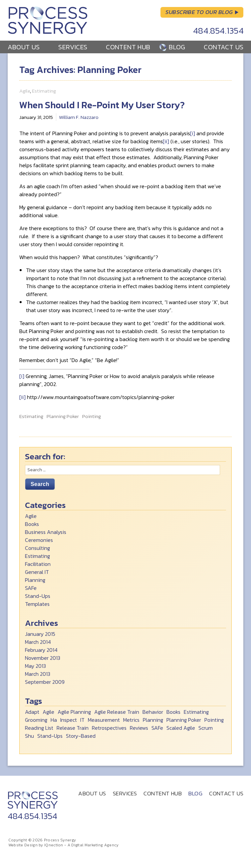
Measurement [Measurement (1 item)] (104, 720)
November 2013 (43, 658)
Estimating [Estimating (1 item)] (196, 712)
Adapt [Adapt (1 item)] (32, 712)
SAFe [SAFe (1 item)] (157, 728)
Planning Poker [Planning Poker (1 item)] (184, 720)
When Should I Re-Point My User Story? (102, 105)
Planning (35, 580)
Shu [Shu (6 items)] (29, 736)
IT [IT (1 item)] (82, 720)
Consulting (37, 548)
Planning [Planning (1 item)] (153, 720)
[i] (193, 133)
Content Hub (128, 47)
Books (32, 524)
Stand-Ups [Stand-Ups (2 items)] (50, 736)
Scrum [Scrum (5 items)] (206, 728)
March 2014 (38, 642)
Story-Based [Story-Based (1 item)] (81, 736)
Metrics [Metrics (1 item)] (131, 720)
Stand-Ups (38, 596)
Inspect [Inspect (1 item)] (69, 720)
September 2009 (45, 682)
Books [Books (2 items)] (173, 712)
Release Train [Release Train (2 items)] (73, 728)
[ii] (166, 141)
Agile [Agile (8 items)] (48, 712)
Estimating (44, 91)
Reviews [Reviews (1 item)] (139, 728)
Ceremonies (39, 540)
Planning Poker (63, 416)
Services (73, 47)
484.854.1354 (219, 31)
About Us (24, 47)
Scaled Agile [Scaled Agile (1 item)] (181, 728)
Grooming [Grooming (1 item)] (36, 720)
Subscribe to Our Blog (199, 12)
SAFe (31, 588)
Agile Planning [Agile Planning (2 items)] (74, 712)
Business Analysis (46, 532)
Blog (177, 47)
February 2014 (41, 650)
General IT (37, 572)
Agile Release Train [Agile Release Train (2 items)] (117, 712)
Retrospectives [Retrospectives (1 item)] (109, 728)
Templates (37, 604)
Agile (25, 91)
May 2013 (35, 666)
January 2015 (40, 634)
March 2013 (38, 674)
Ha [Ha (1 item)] (54, 720)
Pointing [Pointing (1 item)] (214, 720)
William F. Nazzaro (79, 117)
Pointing (92, 416)
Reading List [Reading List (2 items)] (39, 728)
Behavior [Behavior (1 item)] (153, 712)
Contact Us (224, 47)
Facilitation (38, 564)
